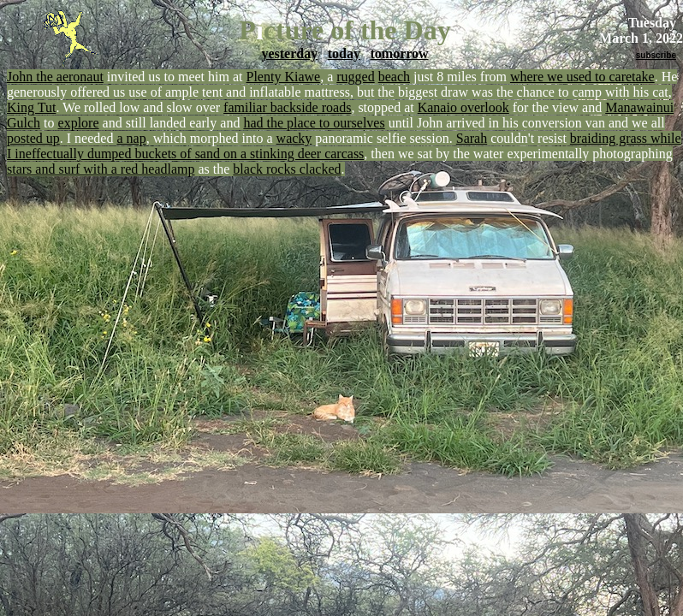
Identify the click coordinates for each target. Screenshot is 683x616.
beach (394, 77)
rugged (355, 77)
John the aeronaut (55, 77)
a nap (131, 138)
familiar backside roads (287, 107)
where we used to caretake (582, 77)
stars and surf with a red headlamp (101, 169)
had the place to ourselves (314, 123)
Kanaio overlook (463, 107)
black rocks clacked (287, 169)
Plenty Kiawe (284, 77)
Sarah (472, 138)
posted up (33, 138)
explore (79, 123)
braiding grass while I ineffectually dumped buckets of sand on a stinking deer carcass (344, 146)
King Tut (31, 107)
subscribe (656, 55)
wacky (294, 138)
